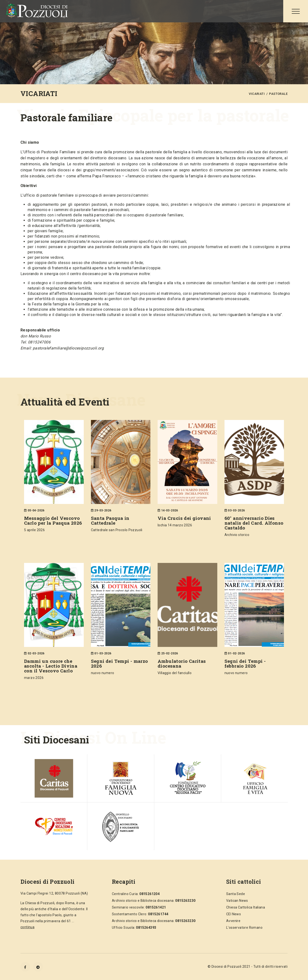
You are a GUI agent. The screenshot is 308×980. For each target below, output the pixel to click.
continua (27, 927)
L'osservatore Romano (244, 928)
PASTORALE (278, 94)
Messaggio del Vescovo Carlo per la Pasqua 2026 (53, 520)
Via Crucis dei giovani (184, 518)
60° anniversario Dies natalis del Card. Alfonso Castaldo (254, 523)
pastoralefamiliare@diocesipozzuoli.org (68, 348)
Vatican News (237, 901)
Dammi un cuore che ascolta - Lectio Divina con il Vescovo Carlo (51, 666)
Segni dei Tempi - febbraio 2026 (245, 663)
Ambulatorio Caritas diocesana (182, 663)
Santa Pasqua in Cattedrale (110, 520)
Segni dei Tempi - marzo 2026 (119, 663)
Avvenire (233, 921)
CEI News (234, 914)
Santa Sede (236, 894)
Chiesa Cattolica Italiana (246, 907)
